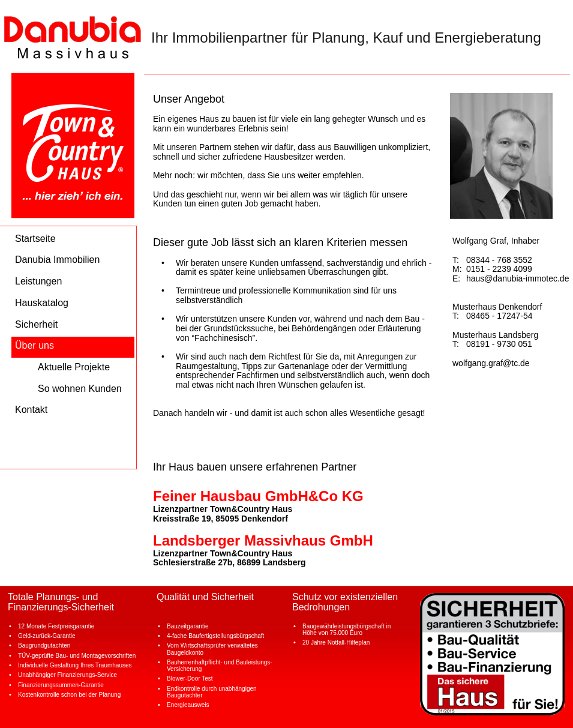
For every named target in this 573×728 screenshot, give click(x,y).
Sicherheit (36, 324)
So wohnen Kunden (80, 389)
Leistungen (38, 281)
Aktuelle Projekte (74, 367)
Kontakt (31, 410)
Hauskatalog (42, 303)
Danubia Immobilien (57, 260)
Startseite (35, 239)
